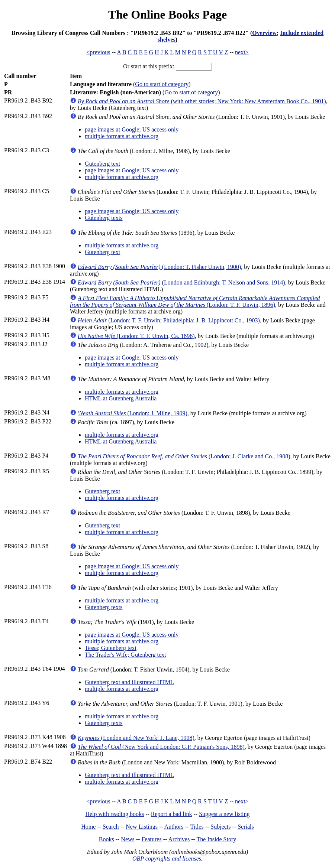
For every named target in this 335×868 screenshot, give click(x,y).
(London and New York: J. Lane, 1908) (136, 738)
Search (111, 827)
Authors (174, 827)
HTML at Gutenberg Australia (121, 398)
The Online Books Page (167, 14)
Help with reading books (115, 814)
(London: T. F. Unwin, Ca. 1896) (136, 336)
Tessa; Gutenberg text (111, 648)
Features (151, 839)
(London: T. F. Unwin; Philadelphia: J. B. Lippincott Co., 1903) (169, 320)
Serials (246, 827)
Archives (179, 839)
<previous (98, 52)
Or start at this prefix (148, 66)
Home (88, 827)
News (128, 839)
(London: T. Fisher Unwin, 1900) (159, 267)
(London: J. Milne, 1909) (133, 413)
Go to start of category (162, 84)
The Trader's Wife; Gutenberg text (125, 655)
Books (107, 839)
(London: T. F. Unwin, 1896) (195, 301)
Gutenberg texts (104, 218)
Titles (197, 827)
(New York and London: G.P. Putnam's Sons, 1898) (161, 747)
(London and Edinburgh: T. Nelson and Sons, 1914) (181, 282)
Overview (264, 33)
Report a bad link (172, 814)
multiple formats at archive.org (122, 136)
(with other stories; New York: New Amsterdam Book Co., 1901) (202, 101)
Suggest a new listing (224, 814)
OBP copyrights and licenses (167, 859)
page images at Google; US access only (132, 129)
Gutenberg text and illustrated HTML (129, 682)
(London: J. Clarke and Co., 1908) (184, 456)
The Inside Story (217, 839)
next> (242, 52)
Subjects (220, 827)
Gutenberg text (102, 164)
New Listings (142, 827)
